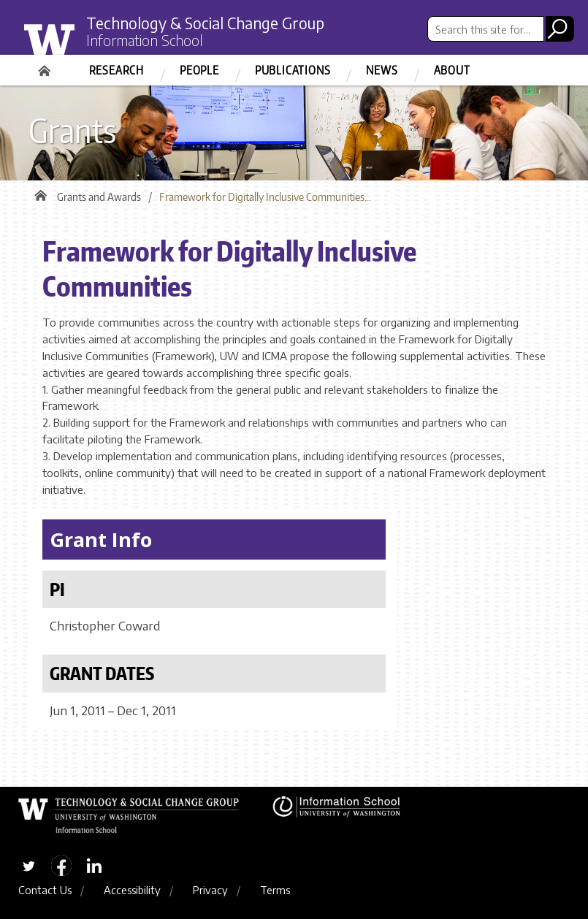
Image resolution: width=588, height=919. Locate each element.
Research (117, 70)
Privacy (210, 890)
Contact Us (45, 890)
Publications (293, 70)
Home (46, 66)
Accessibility (132, 890)
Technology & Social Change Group (205, 23)
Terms (275, 890)
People (199, 70)
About (452, 70)
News (382, 70)
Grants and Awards (99, 197)
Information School (145, 40)
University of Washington (80, 46)
